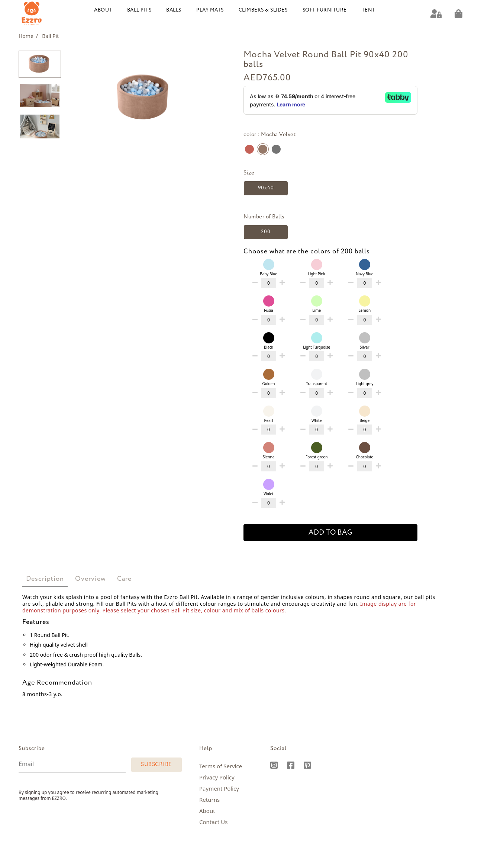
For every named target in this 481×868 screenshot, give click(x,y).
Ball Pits (139, 10)
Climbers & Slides (263, 10)
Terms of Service (221, 766)
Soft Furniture (325, 10)
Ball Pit (50, 36)
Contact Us (213, 822)
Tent (369, 10)
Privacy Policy (217, 777)
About (103, 10)
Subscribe (156, 765)
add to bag (330, 533)
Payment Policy (219, 788)
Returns (209, 800)
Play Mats (210, 10)
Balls (174, 10)
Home (28, 36)
